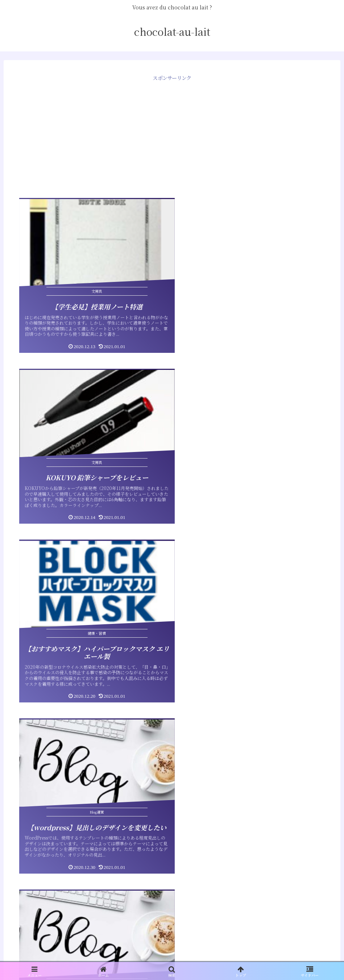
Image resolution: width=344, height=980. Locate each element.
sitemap (26, 799)
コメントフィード (38, 914)
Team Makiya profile (44, 815)
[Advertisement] (172, 134)
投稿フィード (32, 899)
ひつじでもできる (38, 830)
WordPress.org (36, 930)
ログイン (26, 883)
